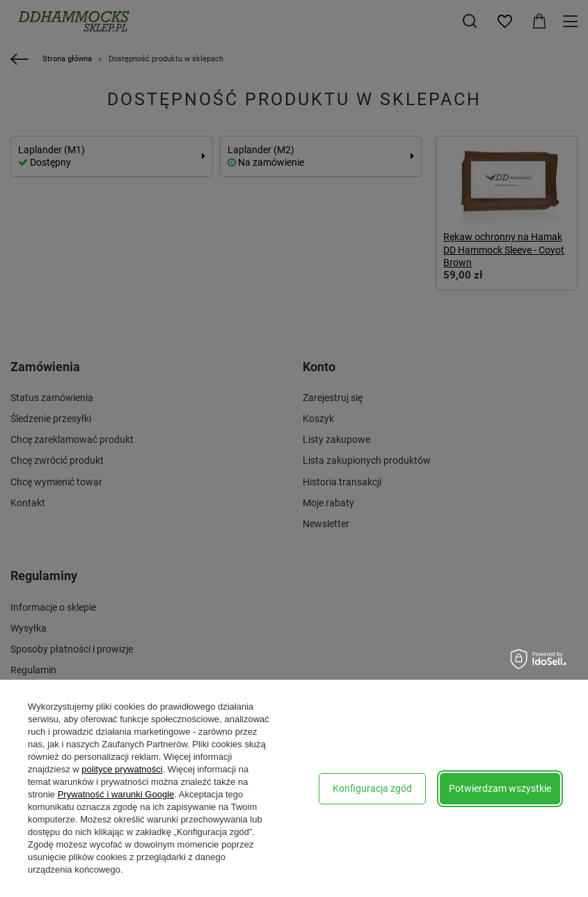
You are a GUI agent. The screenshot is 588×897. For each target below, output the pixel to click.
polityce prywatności (122, 769)
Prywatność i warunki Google (116, 794)
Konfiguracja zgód (372, 788)
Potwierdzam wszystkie (500, 788)
